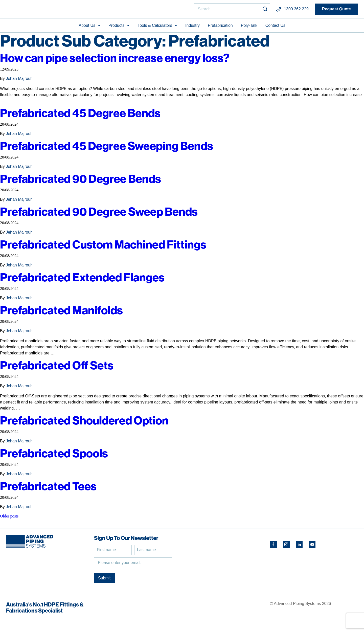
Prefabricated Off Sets (60, 367)
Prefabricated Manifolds (64, 312)
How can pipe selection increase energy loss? (124, 60)
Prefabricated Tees (50, 488)
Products (116, 27)
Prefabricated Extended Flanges (87, 279)
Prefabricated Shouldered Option (89, 423)
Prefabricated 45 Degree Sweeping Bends (112, 148)
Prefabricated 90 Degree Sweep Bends (104, 214)
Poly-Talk (249, 27)
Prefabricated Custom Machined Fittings (109, 247)
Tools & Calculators (155, 27)
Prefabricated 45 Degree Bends (84, 115)
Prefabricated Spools (57, 455)
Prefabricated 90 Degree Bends (84, 181)
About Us (87, 27)
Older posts (9, 518)
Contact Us (275, 27)
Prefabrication (220, 27)
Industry (192, 27)
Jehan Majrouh (19, 81)
